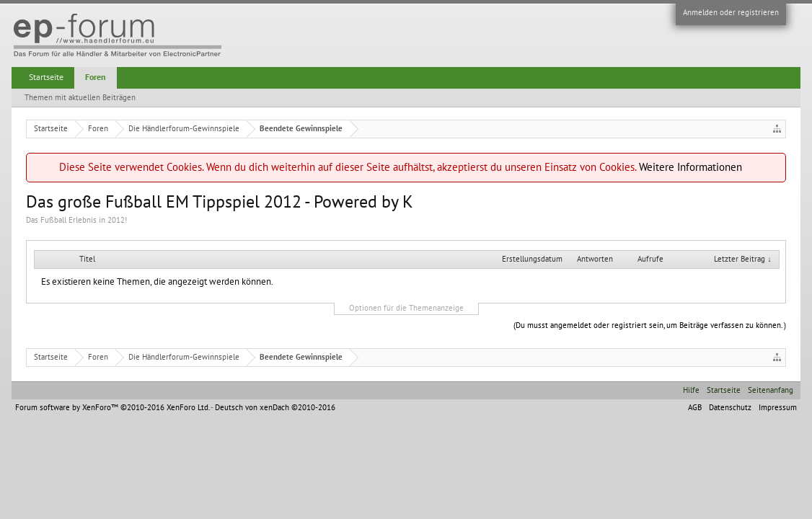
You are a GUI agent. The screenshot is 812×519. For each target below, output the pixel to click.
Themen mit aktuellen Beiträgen (80, 98)
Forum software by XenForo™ (112, 408)
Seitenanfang (771, 390)
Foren (96, 77)
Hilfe (691, 390)
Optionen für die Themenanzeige (406, 308)
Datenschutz (730, 408)
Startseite (46, 77)
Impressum (778, 408)
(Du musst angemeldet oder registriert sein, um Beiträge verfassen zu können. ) (650, 325)
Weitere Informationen (690, 167)
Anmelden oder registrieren (731, 13)
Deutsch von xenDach (275, 408)
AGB (695, 408)
